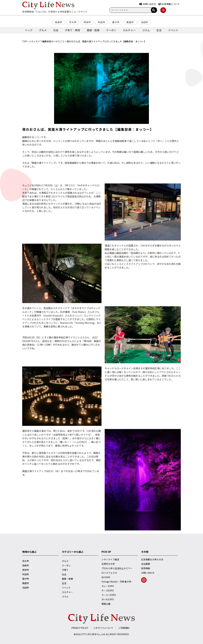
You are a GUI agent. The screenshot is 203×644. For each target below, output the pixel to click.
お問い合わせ (148, 573)
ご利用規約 (124, 628)
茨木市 (73, 22)
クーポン (111, 30)
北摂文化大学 (108, 564)
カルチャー (129, 30)
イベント (173, 30)
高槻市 (59, 22)
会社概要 (146, 564)
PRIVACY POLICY (80, 628)
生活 (159, 30)
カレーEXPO (108, 586)
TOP (25, 41)
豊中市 (116, 22)
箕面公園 (106, 604)
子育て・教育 (72, 30)
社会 (56, 30)
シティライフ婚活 (110, 559)
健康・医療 (93, 30)
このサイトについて (103, 628)
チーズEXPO (108, 590)
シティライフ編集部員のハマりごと (47, 41)
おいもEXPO (108, 599)
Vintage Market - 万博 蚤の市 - (117, 582)
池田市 (144, 22)
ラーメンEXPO (109, 595)
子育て (65, 570)
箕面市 (130, 22)
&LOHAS (106, 577)
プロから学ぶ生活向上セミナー (117, 568)
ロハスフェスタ (109, 573)
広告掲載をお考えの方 (152, 559)
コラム (146, 30)
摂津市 (87, 22)
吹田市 (101, 22)
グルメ (43, 30)
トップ (29, 30)
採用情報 (146, 568)
